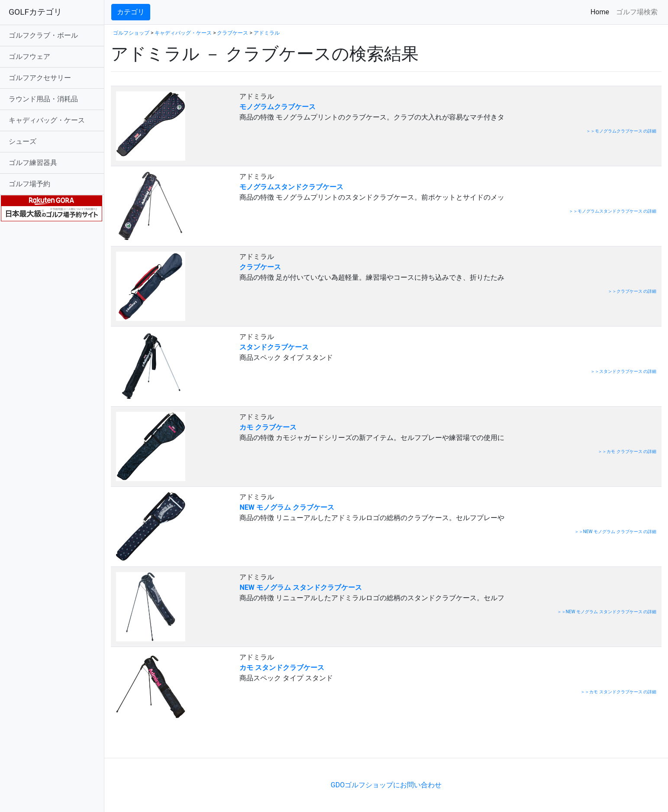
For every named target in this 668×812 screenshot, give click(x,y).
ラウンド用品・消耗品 (43, 99)
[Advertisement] (212, 745)
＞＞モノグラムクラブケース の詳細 (621, 131)
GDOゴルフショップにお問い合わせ (386, 785)
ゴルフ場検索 (637, 12)
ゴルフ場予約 (29, 184)
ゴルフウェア (29, 57)
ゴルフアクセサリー (40, 78)
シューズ (23, 141)
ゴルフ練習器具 (33, 163)
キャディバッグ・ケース (47, 120)
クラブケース (232, 33)
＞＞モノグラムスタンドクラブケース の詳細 (613, 211)
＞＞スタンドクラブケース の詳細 (623, 371)
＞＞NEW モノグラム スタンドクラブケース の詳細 (607, 612)
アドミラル (267, 33)
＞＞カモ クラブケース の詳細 (627, 451)
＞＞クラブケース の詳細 (632, 291)
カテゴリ (131, 12)
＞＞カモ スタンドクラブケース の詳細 (618, 692)
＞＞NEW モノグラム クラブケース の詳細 (615, 532)
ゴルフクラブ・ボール (43, 35)
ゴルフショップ (131, 33)
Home (602, 11)
